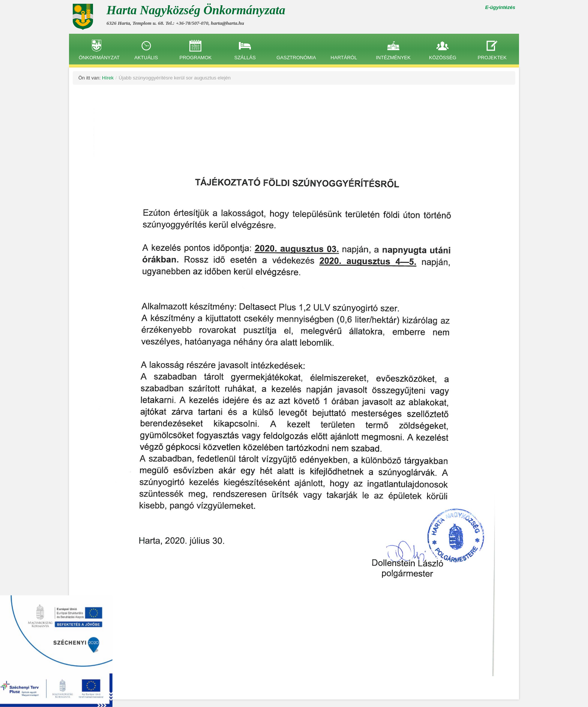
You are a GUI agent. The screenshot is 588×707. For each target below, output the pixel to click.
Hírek (108, 78)
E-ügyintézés (500, 7)
